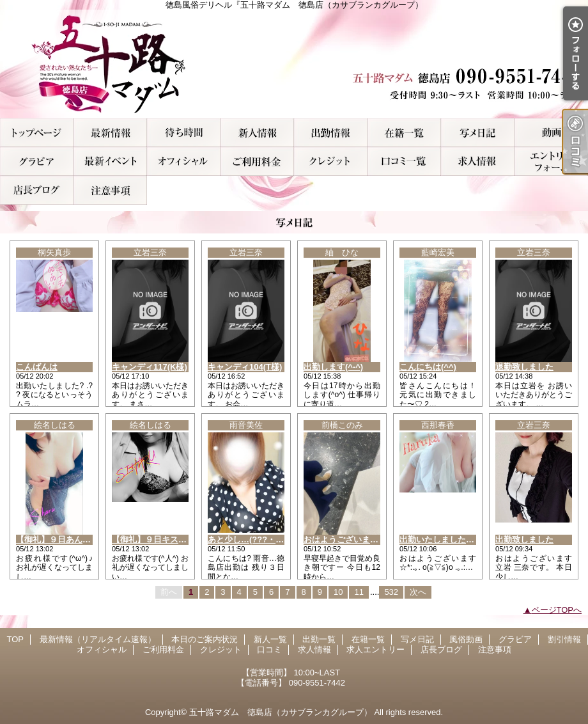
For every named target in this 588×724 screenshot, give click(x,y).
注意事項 (110, 190)
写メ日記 (478, 133)
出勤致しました (524, 539)
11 (359, 592)
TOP (37, 133)
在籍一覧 (404, 133)
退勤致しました (524, 367)
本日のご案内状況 (184, 133)
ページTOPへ (557, 610)
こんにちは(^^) (428, 367)
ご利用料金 (257, 161)
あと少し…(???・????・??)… (267, 539)
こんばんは (37, 367)
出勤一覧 (331, 133)
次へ (418, 592)
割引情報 (110, 161)
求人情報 (478, 161)
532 (391, 592)
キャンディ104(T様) (245, 367)
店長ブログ (37, 190)
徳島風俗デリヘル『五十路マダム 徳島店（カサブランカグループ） (294, 64)
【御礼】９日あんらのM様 (65, 539)
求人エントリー (551, 161)
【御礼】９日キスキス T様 (164, 539)
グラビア (37, 161)
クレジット (331, 161)
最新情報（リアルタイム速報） (110, 133)
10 (338, 592)
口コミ (404, 161)
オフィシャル (184, 161)
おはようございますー (345, 539)
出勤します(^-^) (333, 367)
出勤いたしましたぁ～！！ (449, 539)
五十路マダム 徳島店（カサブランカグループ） (281, 712)
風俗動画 (551, 133)
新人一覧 (257, 133)
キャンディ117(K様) (150, 367)
